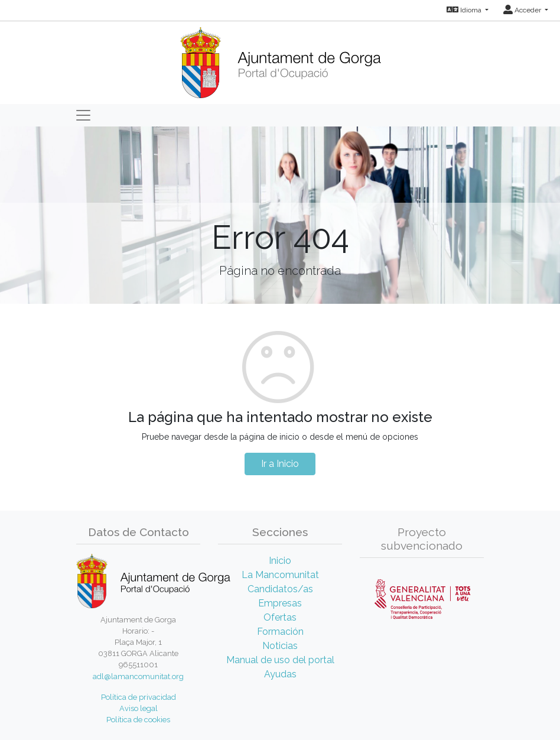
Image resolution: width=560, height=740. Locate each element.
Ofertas (280, 617)
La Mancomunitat (280, 575)
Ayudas (280, 674)
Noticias (280, 646)
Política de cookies (138, 720)
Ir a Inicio (280, 464)
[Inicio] (280, 59)
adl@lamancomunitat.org (138, 676)
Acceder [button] (523, 10)
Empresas (280, 603)
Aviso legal (139, 708)
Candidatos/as (280, 589)
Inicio (280, 561)
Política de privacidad (139, 697)
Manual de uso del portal (280, 660)
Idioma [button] (465, 10)
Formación (280, 632)
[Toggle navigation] (83, 115)
